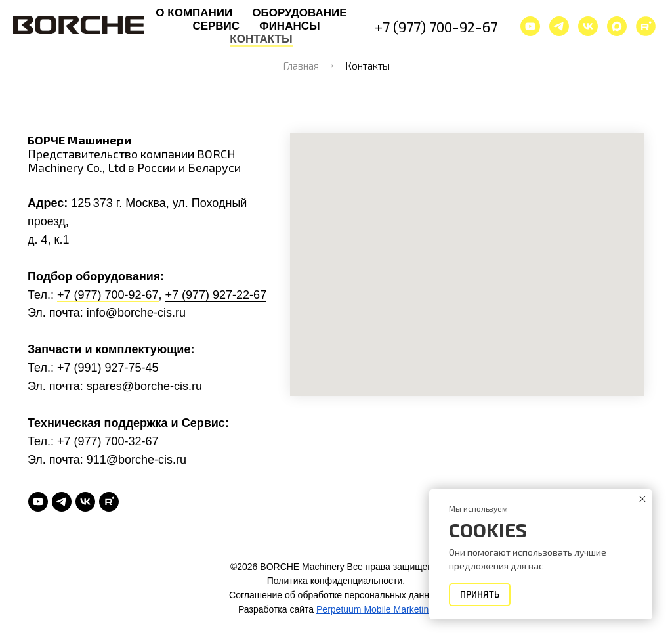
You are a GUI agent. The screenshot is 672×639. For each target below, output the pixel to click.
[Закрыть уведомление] (642, 499)
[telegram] (559, 26)
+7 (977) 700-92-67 (436, 26)
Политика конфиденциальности (335, 581)
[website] (646, 26)
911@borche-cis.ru (136, 460)
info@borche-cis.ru (136, 313)
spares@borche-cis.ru (144, 386)
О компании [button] (194, 13)
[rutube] (109, 502)
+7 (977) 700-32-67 (108, 441)
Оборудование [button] (299, 13)
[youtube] (530, 26)
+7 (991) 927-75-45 (108, 368)
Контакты (261, 39)
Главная (301, 65)
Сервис (216, 26)
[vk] (588, 26)
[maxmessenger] (617, 26)
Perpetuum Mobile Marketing (375, 609)
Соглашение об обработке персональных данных (335, 595)
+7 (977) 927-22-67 (216, 295)
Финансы (289, 26)
